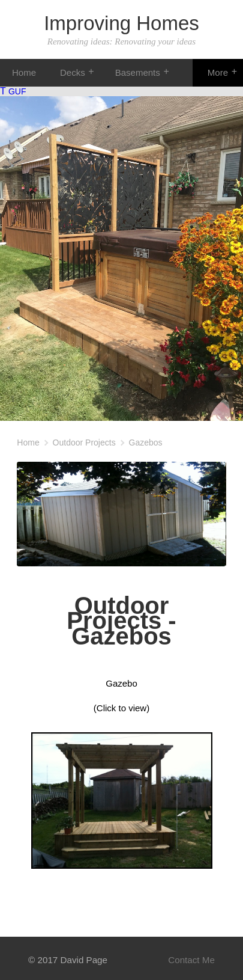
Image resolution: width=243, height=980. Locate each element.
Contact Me (191, 960)
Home (24, 72)
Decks (73, 72)
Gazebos (146, 443)
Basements (138, 72)
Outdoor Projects (84, 443)
